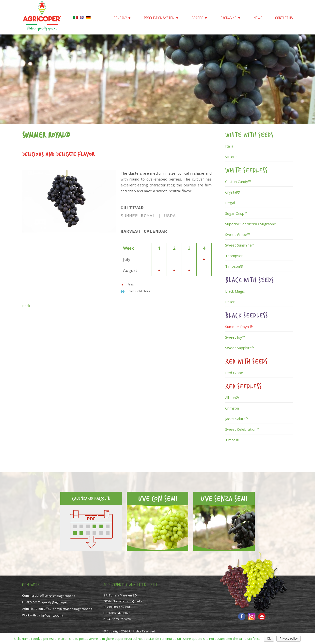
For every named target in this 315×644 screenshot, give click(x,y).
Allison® (232, 397)
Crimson (232, 408)
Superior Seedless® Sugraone (251, 224)
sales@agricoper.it (62, 596)
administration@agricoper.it (73, 609)
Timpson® (234, 266)
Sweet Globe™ (237, 234)
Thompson (234, 256)
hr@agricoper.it (52, 616)
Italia (229, 146)
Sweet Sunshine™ (240, 245)
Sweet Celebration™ (242, 429)
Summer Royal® (239, 327)
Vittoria (231, 157)
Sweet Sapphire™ (240, 348)
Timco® (232, 440)
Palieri (230, 302)
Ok (269, 639)
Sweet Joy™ (235, 337)
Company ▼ (122, 18)
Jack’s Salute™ (237, 419)
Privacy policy (289, 639)
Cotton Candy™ (238, 182)
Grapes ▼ (200, 18)
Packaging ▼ (231, 18)
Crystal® (233, 192)
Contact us (284, 18)
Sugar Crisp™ (236, 213)
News (258, 18)
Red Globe (234, 373)
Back (26, 306)
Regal (230, 203)
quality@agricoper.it (56, 602)
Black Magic (235, 291)
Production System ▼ (161, 18)
